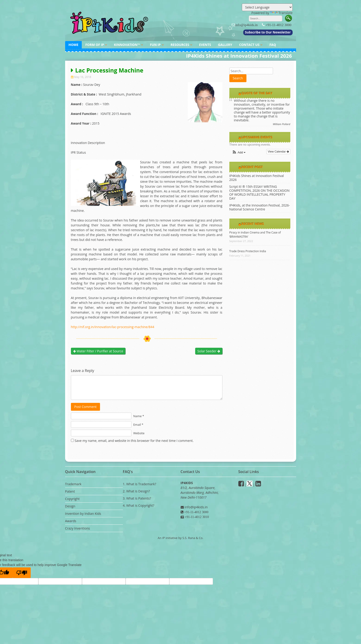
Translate (281, 13)
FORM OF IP (95, 45)
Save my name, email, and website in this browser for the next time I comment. (134, 441)
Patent (70, 491)
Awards (71, 521)
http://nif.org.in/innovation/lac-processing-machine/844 (113, 327)
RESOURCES (180, 45)
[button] (239, 153)
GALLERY (225, 45)
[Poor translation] (22, 573)
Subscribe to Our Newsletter (268, 32)
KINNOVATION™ (127, 45)
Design (70, 506)
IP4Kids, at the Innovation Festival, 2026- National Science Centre (260, 207)
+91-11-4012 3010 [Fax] (196, 517)
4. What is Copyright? (139, 505)
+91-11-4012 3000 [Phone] (196, 512)
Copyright (72, 499)
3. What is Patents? (137, 498)
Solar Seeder (209, 351)
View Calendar (278, 152)
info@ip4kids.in (246, 25)
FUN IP (155, 45)
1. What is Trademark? (140, 484)
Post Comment (86, 407)
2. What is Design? (137, 491)
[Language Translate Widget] (267, 7)
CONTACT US (249, 45)
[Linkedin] (258, 485)
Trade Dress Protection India (248, 251)
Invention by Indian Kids (83, 514)
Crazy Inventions (78, 528)
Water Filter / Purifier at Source (98, 351)
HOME (74, 45)
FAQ (273, 45)
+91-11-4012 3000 (279, 25)
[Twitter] (250, 485)
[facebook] (241, 485)
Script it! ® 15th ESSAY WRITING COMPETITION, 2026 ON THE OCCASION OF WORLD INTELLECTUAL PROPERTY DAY (259, 192)
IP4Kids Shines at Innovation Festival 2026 (257, 178)
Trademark (73, 484)
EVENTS (205, 45)
